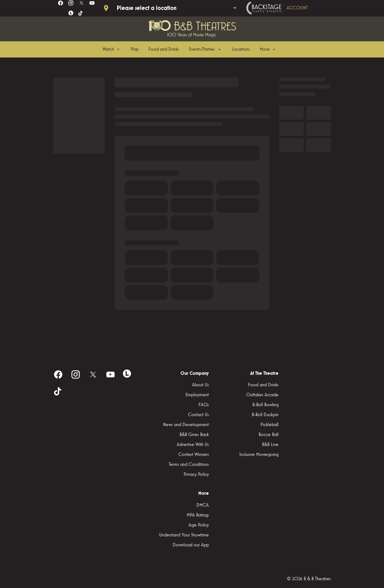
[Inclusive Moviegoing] (259, 455)
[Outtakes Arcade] (262, 395)
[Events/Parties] (205, 49)
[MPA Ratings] (198, 515)
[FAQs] (204, 405)
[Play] (135, 49)
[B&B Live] (270, 445)
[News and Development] (186, 425)
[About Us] (200, 385)
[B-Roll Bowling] (265, 405)
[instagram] (71, 3)
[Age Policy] (199, 525)
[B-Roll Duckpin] (265, 415)
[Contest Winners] (194, 455)
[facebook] (61, 3)
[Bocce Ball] (269, 435)
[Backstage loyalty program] (286, 8)
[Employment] (197, 395)
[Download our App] (191, 545)
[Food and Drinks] (164, 49)
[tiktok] (81, 14)
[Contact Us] (198, 415)
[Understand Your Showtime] (184, 535)
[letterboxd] (71, 13)
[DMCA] (203, 505)
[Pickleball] (269, 425)
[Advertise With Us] (193, 445)
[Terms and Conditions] (189, 465)
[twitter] (81, 3)
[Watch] (112, 49)
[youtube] (92, 3)
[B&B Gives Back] (194, 435)
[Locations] (241, 49)
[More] (268, 49)
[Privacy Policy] (196, 475)
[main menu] (190, 49)
